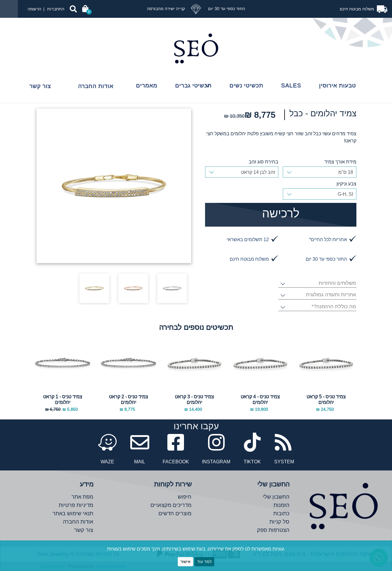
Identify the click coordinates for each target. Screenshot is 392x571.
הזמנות (281, 505)
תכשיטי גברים (193, 85)
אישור (185, 562)
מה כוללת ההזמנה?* (334, 307)
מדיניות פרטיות (76, 505)
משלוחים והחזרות (337, 283)
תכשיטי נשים (246, 85)
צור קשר (40, 86)
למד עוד (204, 562)
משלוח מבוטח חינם (358, 9)
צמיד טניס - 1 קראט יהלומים (63, 399)
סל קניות (279, 522)
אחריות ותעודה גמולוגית (331, 295)
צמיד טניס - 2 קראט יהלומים (128, 399)
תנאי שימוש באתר (73, 513)
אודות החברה (96, 86)
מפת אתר (82, 497)
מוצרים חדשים (175, 513)
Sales (291, 85)
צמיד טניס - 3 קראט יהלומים (194, 399)
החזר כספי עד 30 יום (226, 9)
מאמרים (147, 85)
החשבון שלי (276, 497)
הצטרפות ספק (273, 530)
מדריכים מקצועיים (171, 505)
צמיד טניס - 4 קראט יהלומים (260, 399)
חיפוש (185, 497)
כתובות (281, 513)
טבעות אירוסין (337, 85)
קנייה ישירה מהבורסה (166, 9)
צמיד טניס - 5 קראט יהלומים (326, 399)
